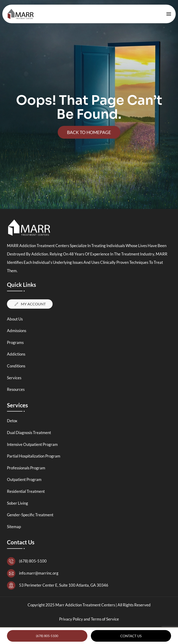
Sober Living (17, 503)
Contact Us (131, 636)
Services (14, 378)
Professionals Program (26, 468)
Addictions (16, 354)
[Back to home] (22, 14)
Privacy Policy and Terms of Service (89, 619)
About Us (15, 319)
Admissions (17, 331)
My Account (30, 304)
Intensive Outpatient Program (32, 444)
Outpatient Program (24, 479)
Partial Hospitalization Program (34, 456)
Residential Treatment (26, 491)
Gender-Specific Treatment (30, 515)
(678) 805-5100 (47, 636)
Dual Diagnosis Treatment (29, 433)
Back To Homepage (89, 132)
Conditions (16, 366)
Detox (12, 421)
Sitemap (14, 527)
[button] (169, 14)
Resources (16, 389)
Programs (15, 342)
